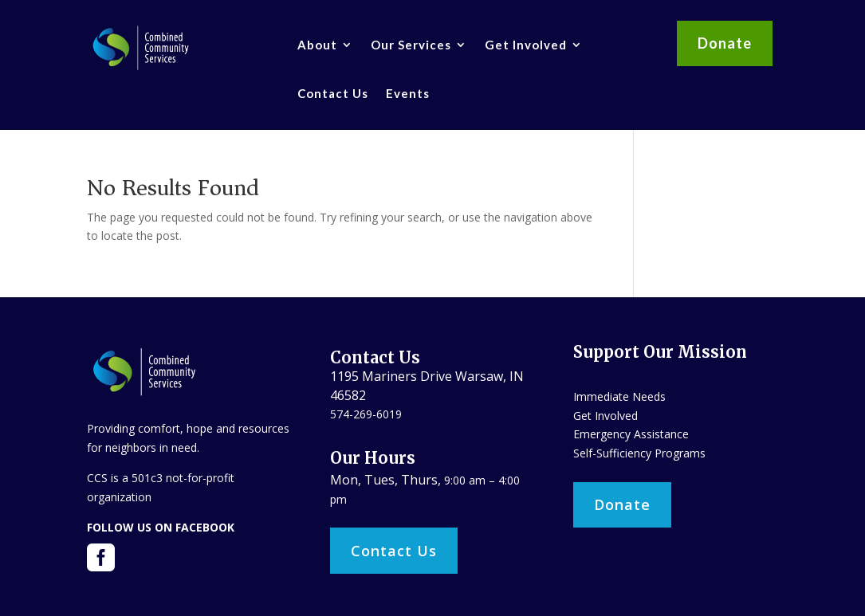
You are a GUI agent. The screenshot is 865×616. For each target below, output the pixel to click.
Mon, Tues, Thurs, (387, 480)
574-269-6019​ (366, 414)
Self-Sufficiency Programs (639, 453)
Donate (725, 43)
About (317, 45)
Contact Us (333, 93)
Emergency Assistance (631, 434)
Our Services (411, 45)
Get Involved (526, 45)
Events (408, 93)
